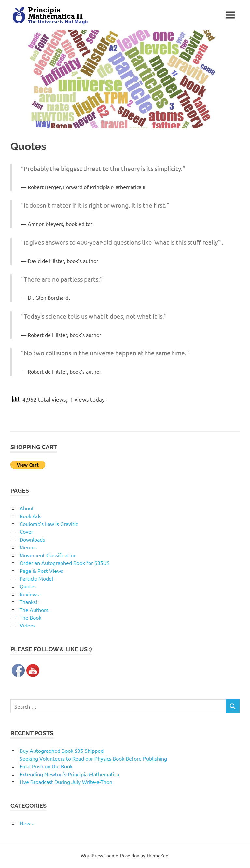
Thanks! (28, 602)
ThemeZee (157, 855)
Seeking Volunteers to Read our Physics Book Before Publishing (93, 758)
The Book (30, 617)
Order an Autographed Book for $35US (65, 563)
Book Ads (30, 516)
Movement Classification (48, 555)
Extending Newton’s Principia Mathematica (69, 774)
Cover (26, 531)
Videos (28, 625)
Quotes (28, 586)
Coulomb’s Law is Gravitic (49, 524)
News (26, 823)
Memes (28, 547)
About (27, 508)
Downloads (32, 539)
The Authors (34, 610)
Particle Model (36, 578)
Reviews (29, 594)
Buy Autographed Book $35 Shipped (62, 751)
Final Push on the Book (46, 766)
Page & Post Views (41, 571)
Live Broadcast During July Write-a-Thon (66, 782)
